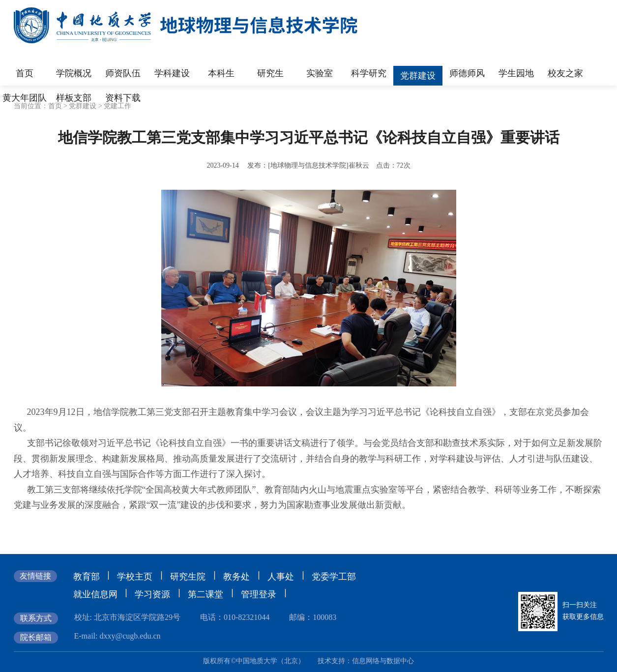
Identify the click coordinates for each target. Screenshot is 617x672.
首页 (55, 106)
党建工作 (118, 106)
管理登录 (259, 594)
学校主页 (135, 577)
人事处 (281, 577)
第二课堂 (206, 594)
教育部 (87, 577)
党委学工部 (334, 577)
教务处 (236, 577)
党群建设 (83, 106)
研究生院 (188, 577)
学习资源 (152, 594)
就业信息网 (95, 594)
